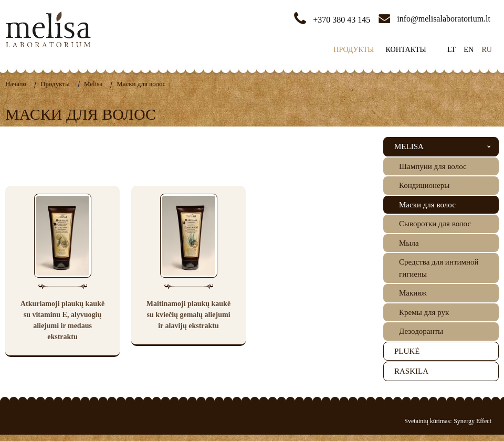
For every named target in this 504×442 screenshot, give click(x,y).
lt (451, 50)
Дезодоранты (421, 331)
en (469, 50)
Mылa (409, 243)
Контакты (406, 50)
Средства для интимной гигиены (439, 268)
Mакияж (413, 293)
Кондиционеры (424, 185)
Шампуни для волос (433, 166)
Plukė (407, 351)
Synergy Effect (472, 421)
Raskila (411, 371)
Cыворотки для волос (435, 224)
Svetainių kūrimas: (428, 421)
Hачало (16, 84)
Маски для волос (141, 84)
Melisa (93, 84)
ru (487, 50)
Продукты (354, 50)
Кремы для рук (424, 312)
